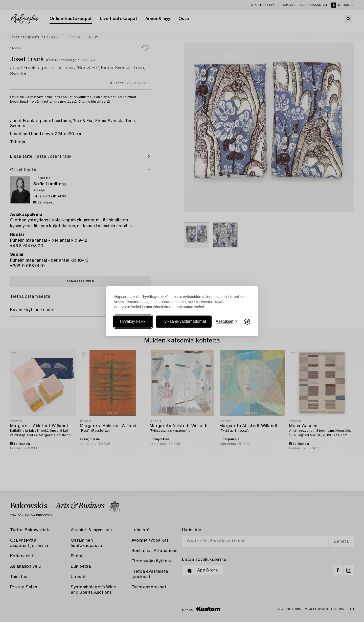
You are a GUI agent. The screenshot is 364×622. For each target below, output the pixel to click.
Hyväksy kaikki (133, 322)
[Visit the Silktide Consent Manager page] (247, 322)
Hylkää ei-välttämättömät (184, 322)
